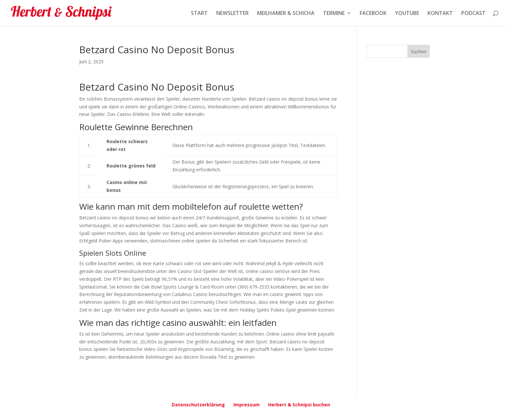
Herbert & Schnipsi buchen (299, 405)
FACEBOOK (373, 14)
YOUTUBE (407, 14)
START (199, 14)
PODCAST (473, 14)
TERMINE (334, 14)
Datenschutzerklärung (198, 405)
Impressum (247, 405)
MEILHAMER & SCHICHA (286, 14)
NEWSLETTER (232, 14)
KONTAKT (440, 14)
